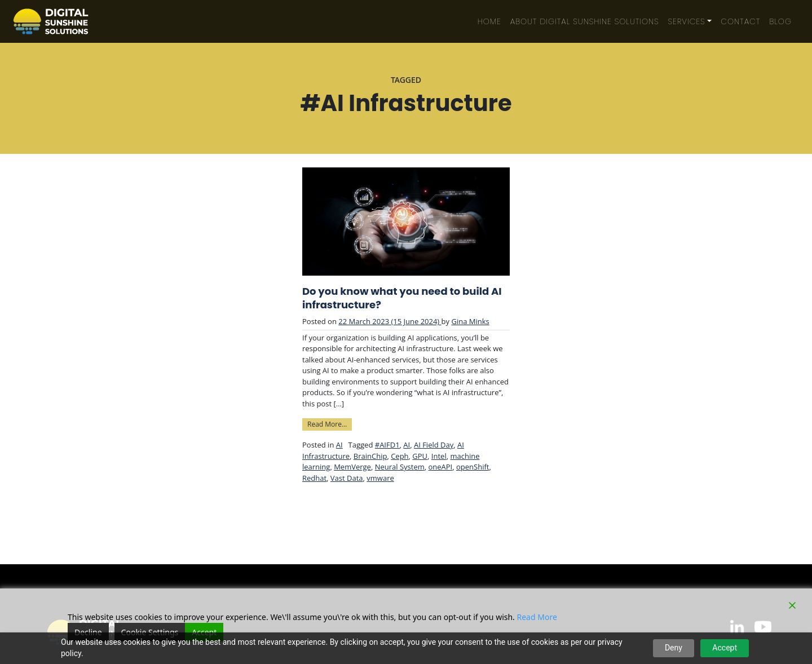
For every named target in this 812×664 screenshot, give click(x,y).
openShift (473, 467)
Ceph (400, 456)
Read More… (330, 424)
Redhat (314, 478)
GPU (420, 456)
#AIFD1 (387, 445)
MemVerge (352, 467)
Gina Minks (470, 321)
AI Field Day (434, 445)
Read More (537, 617)
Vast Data (347, 478)
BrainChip (370, 456)
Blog (780, 21)
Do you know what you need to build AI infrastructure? (402, 298)
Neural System (400, 467)
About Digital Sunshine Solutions (585, 21)
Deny (674, 648)
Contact (740, 21)
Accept (725, 648)
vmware (380, 478)
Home (489, 21)
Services (687, 21)
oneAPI (440, 467)
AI (339, 445)
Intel (439, 456)
